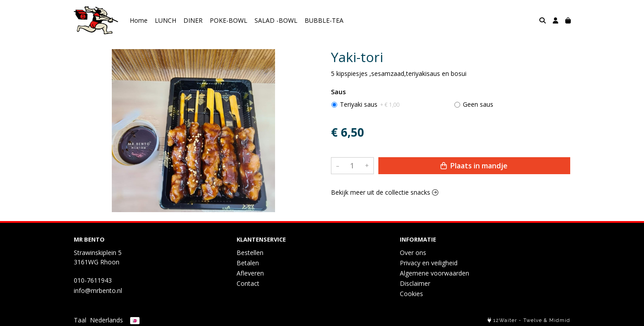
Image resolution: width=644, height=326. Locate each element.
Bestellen (250, 253)
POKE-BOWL (229, 20)
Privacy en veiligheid (429, 263)
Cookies (411, 294)
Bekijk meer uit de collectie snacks (385, 192)
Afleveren (250, 273)
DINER (193, 20)
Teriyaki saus (370, 104)
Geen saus (478, 104)
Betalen (248, 263)
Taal (80, 320)
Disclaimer (415, 283)
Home (139, 20)
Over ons (413, 253)
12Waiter (505, 320)
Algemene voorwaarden (434, 273)
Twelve (533, 320)
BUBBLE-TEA (324, 20)
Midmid (560, 320)
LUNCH (165, 20)
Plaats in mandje (474, 166)
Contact (248, 283)
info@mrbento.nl (98, 290)
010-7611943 (93, 280)
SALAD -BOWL (276, 20)
